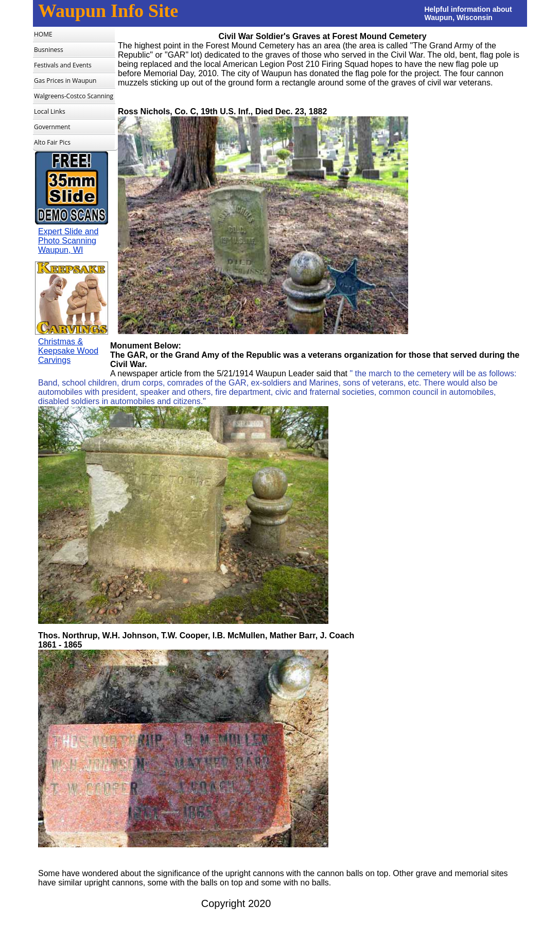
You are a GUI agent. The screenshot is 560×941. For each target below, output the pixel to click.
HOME (43, 34)
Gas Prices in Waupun (65, 81)
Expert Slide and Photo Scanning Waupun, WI (68, 241)
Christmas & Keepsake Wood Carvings (68, 351)
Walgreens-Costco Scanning (74, 96)
